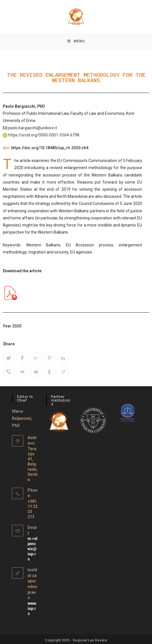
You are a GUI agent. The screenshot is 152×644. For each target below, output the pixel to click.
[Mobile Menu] (76, 42)
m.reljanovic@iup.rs (33, 547)
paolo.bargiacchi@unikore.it (32, 129)
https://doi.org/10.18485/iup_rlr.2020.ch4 (50, 149)
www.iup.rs (32, 606)
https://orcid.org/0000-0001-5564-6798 (44, 136)
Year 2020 (12, 327)
